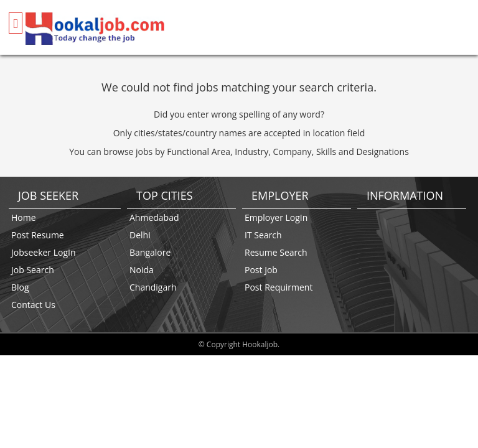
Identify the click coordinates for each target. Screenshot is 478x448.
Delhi (140, 235)
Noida (142, 270)
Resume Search (276, 252)
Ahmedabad (154, 217)
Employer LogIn (276, 217)
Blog (20, 287)
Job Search (33, 270)
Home (24, 217)
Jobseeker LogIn (44, 252)
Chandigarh (153, 287)
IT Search (263, 235)
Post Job (261, 270)
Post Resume (38, 235)
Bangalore (150, 252)
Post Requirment (279, 287)
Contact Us (33, 305)
